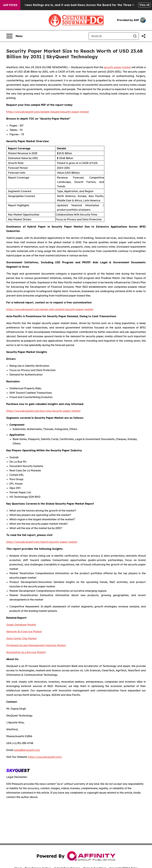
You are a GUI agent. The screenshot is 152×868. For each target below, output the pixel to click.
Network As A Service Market (24, 632)
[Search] (110, 36)
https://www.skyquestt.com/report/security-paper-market (42, 542)
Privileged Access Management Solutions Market (36, 645)
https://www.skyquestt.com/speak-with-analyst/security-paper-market (50, 309)
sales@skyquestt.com (27, 750)
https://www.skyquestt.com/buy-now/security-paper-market (43, 411)
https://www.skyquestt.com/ (45, 757)
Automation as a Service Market (26, 652)
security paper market (117, 67)
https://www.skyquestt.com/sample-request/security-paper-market (48, 112)
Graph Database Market (21, 625)
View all (144, 5)
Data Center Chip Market (21, 638)
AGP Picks (10, 5)
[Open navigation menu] (14, 36)
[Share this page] (144, 36)
